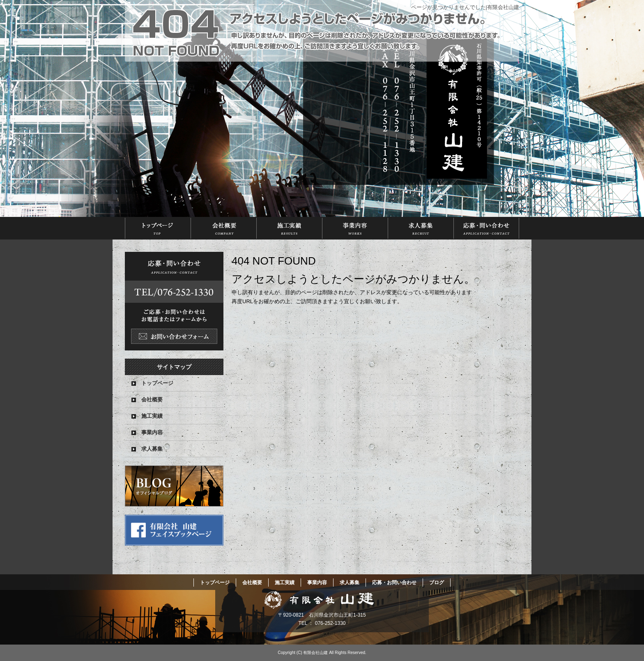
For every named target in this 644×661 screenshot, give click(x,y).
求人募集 (421, 228)
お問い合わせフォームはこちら (174, 301)
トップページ (158, 228)
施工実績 (289, 228)
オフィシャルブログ (174, 486)
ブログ (437, 583)
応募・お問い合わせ (486, 228)
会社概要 (223, 228)
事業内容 (355, 228)
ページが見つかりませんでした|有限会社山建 (465, 7)
